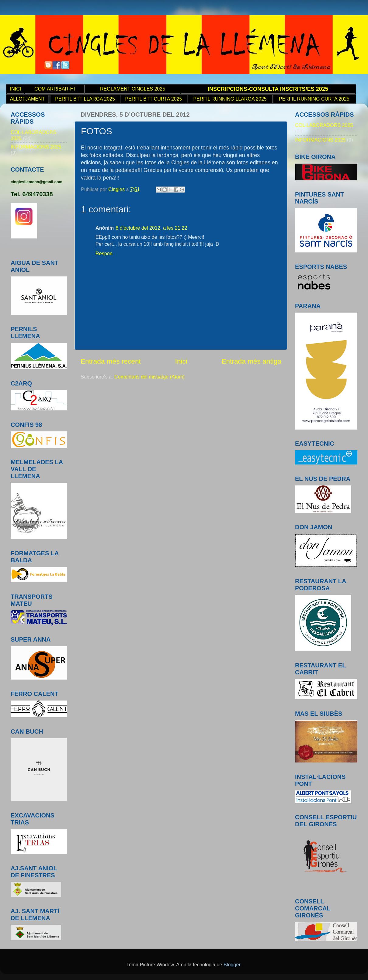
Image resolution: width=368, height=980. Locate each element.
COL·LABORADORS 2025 (324, 125)
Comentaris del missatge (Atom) (149, 377)
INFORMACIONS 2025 (36, 147)
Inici (181, 361)
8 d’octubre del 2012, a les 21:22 (151, 228)
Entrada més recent (111, 361)
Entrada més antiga (251, 361)
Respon (104, 253)
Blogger (232, 965)
